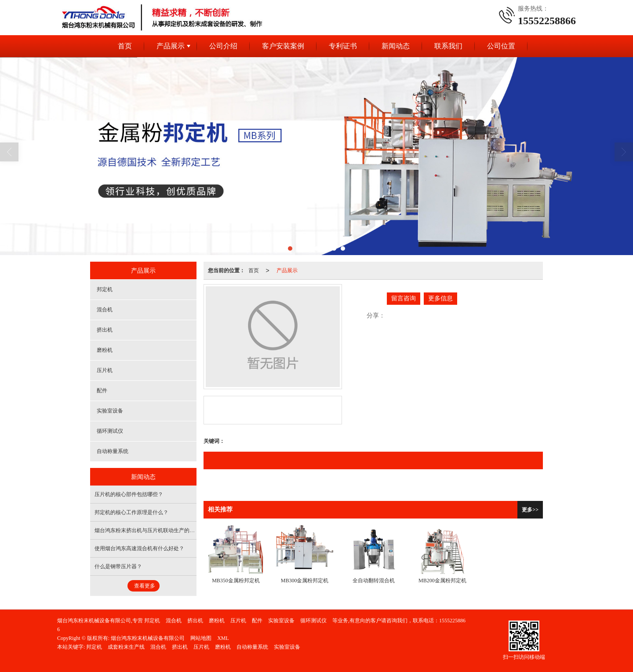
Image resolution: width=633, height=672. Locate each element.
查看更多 (145, 586)
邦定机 (105, 289)
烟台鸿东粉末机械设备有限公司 (148, 638)
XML (223, 638)
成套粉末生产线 (126, 647)
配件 (102, 391)
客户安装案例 (283, 46)
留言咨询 (404, 298)
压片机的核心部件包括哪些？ (129, 494)
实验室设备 (110, 411)
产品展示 (171, 46)
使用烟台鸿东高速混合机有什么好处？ (139, 548)
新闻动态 (396, 46)
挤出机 (105, 330)
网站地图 (201, 638)
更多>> (530, 510)
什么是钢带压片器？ (118, 566)
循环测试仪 (110, 431)
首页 (125, 46)
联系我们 (448, 46)
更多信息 (440, 298)
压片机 (105, 370)
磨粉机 (105, 350)
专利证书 (343, 46)
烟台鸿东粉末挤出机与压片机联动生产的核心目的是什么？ (163, 530)
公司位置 (501, 46)
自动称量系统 (113, 451)
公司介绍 (223, 46)
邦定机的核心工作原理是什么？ (131, 512)
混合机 (105, 310)
